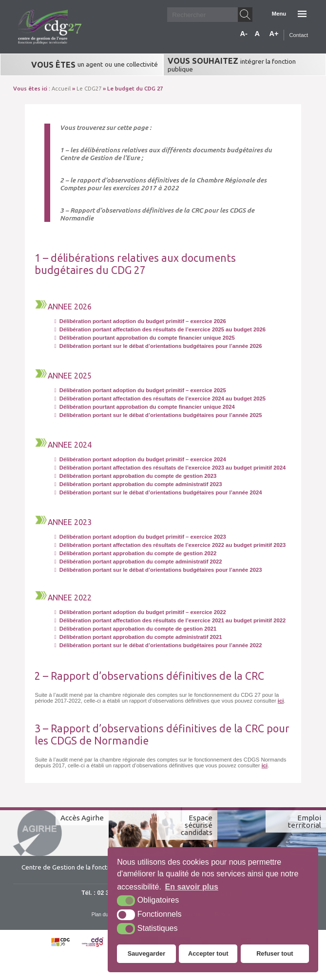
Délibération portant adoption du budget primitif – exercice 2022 (140, 612)
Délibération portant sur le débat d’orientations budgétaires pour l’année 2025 (158, 415)
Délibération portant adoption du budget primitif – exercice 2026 (140, 321)
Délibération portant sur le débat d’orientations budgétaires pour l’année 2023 (158, 570)
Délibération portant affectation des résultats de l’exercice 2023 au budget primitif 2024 (170, 468)
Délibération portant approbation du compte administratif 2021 (138, 637)
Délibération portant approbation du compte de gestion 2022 (135, 553)
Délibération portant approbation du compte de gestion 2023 (135, 476)
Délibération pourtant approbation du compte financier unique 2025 (144, 338)
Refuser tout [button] (275, 953)
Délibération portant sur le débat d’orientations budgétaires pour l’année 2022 (158, 645)
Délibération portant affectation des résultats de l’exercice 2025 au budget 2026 (160, 329)
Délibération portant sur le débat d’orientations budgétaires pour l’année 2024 (158, 492)
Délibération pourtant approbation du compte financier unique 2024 (144, 407)
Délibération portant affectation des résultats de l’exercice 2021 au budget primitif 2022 (170, 620)
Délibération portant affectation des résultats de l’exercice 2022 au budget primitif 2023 (170, 545)
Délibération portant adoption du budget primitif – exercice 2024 (140, 459)
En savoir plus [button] (192, 887)
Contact (298, 35)
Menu (279, 14)
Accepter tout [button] (208, 953)
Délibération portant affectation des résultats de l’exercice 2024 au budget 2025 (160, 399)
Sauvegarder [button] (147, 953)
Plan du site (105, 915)
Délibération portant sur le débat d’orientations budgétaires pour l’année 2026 (158, 346)
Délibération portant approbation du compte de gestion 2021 (135, 629)
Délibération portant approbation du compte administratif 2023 (138, 484)
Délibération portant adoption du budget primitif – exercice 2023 (140, 537)
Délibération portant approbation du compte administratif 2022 (138, 562)
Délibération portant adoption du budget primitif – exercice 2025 (140, 390)
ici (281, 701)
